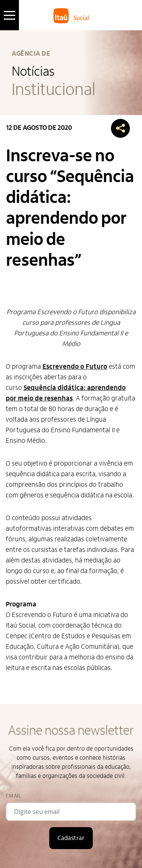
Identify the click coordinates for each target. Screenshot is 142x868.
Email (13, 796)
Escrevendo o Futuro (75, 367)
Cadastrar (71, 838)
